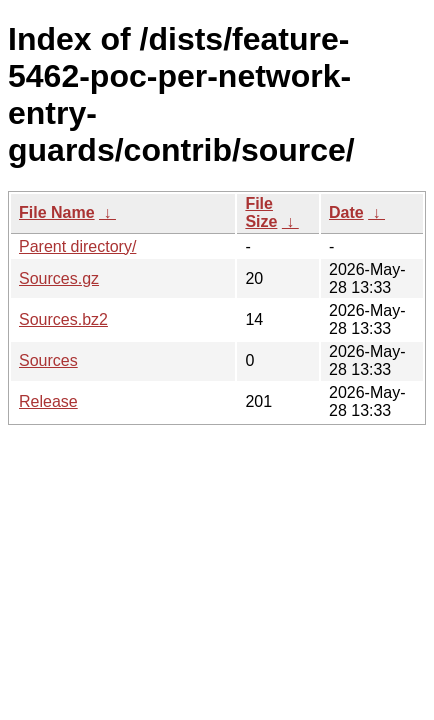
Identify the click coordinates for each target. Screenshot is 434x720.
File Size (261, 212)
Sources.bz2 (63, 319)
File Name (57, 212)
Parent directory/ (77, 246)
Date (346, 212)
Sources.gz (59, 278)
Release (48, 401)
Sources (48, 360)
